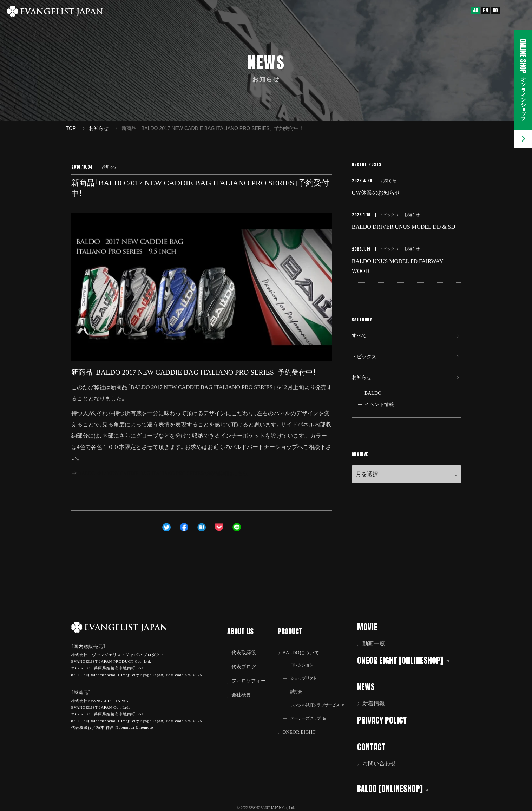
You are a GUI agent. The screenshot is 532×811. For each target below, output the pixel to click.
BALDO (373, 411)
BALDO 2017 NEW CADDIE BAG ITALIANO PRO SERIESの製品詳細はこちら (175, 473)
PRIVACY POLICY (386, 719)
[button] (516, 11)
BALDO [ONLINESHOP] (397, 787)
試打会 (298, 685)
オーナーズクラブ (312, 713)
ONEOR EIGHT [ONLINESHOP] (408, 660)
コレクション (304, 657)
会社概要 (243, 688)
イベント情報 (379, 422)
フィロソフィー (252, 673)
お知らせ (363, 394)
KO (495, 10)
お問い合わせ (384, 762)
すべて (360, 345)
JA (475, 10)
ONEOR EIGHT (303, 727)
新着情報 (378, 703)
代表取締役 (246, 644)
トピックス (366, 369)
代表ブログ (246, 658)
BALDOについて (305, 644)
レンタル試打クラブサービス (323, 699)
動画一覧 (378, 644)
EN (485, 10)
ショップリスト (307, 671)
